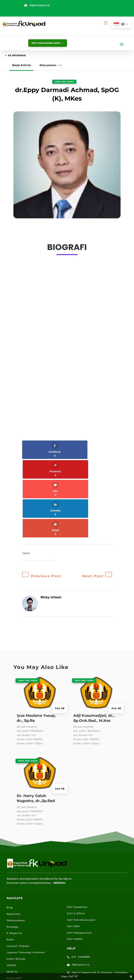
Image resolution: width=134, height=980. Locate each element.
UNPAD (11, 888)
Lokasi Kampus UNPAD (22, 926)
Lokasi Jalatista (17, 939)
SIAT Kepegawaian (79, 855)
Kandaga (12, 849)
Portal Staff (14, 900)
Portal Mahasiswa (18, 907)
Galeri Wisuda (16, 881)
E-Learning (14, 920)
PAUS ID (12, 894)
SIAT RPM (73, 848)
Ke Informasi (19, 56)
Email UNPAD (16, 913)
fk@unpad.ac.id (40, 5)
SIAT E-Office (76, 836)
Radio (10, 862)
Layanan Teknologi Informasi (26, 875)
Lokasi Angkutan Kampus (24, 932)
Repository (14, 836)
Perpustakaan (16, 843)
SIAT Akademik (77, 829)
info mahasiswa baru (43, 43)
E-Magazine (14, 855)
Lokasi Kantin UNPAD (21, 945)
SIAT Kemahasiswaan (81, 842)
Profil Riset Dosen (64, 82)
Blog (10, 830)
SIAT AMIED (75, 861)
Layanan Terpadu (18, 868)
